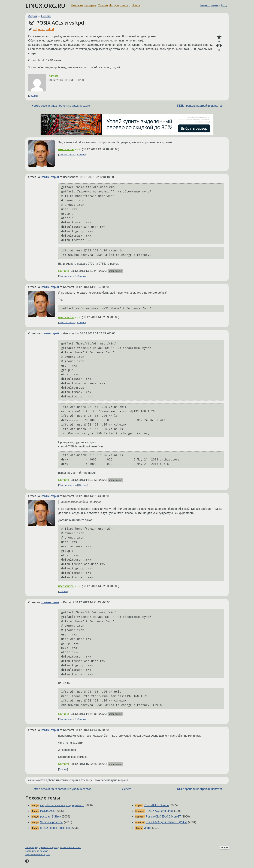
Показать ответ (67, 155)
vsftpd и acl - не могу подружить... (62, 805)
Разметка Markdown (70, 847)
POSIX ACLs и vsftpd (60, 23)
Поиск (136, 5)
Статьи (103, 5)
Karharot (54, 76)
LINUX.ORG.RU (45, 6)
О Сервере (31, 847)
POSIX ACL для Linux (160, 811)
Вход (225, 5)
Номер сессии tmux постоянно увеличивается (61, 106)
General (46, 16)
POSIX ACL (47, 811)
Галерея (90, 5)
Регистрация (209, 5)
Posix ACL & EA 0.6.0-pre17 (163, 817)
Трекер (125, 5)
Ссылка (33, 96)
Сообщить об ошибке (36, 851)
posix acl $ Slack (51, 817)
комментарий (50, 177)
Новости (77, 5)
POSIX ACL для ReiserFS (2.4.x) (167, 822)
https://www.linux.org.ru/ (37, 854)
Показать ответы (68, 485)
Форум (114, 5)
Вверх (225, 848)
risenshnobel (66, 149)
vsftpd (50, 29)
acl (35, 29)
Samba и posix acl (52, 822)
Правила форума (48, 847)
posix (41, 29)
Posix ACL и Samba (156, 805)
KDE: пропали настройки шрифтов (200, 106)
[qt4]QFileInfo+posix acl (55, 828)
